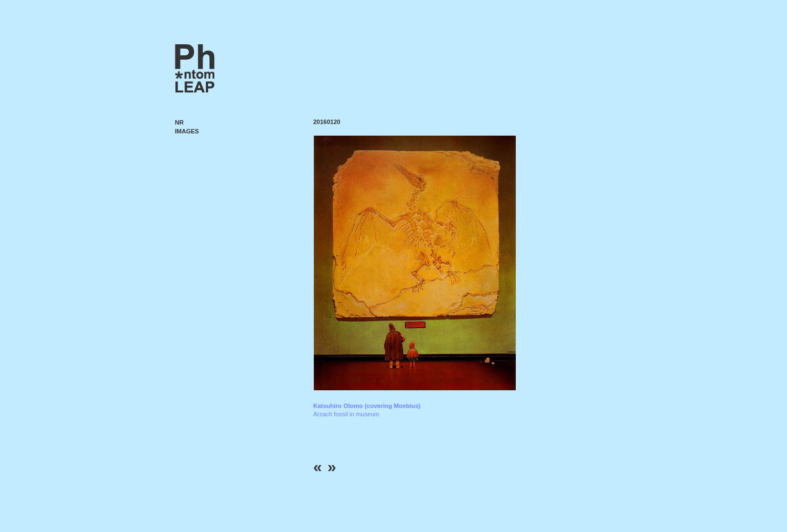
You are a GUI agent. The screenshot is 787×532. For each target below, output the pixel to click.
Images (187, 131)
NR (179, 122)
